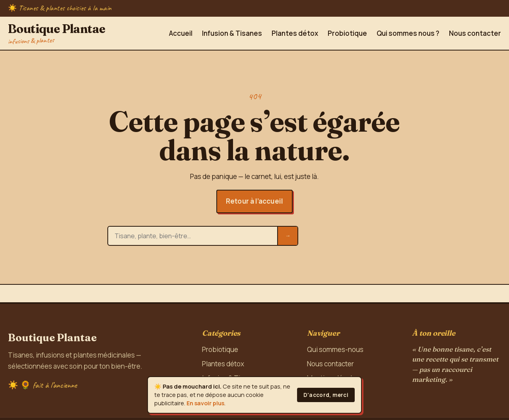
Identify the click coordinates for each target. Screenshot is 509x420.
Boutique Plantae (56, 33)
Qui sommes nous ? (408, 33)
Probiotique (347, 33)
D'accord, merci (326, 395)
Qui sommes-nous (335, 349)
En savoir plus (205, 403)
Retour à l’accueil (254, 201)
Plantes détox (295, 33)
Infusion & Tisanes (232, 33)
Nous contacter (475, 33)
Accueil (181, 33)
